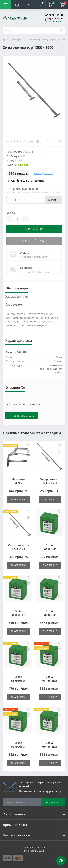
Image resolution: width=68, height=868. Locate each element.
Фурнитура (15, 39)
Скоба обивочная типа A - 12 (18, 747)
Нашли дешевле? (43, 173)
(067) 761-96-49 (54, 15)
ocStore (41, 848)
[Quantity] (17, 219)
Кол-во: (11, 213)
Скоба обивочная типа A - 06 (18, 681)
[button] (28, 5)
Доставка (26, 268)
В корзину (34, 229)
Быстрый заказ (34, 241)
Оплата (25, 253)
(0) (37, 141)
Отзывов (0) (14, 304)
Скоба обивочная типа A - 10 (50, 681)
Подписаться (53, 802)
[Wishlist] (49, 141)
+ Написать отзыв (22, 415)
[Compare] (60, 141)
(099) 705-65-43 (54, 18)
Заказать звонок (54, 21)
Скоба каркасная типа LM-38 (18, 615)
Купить (53, 200)
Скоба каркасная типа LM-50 (50, 615)
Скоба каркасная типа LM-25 (50, 549)
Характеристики (17, 296)
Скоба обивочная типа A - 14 (50, 747)
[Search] (61, 30)
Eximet (29, 152)
